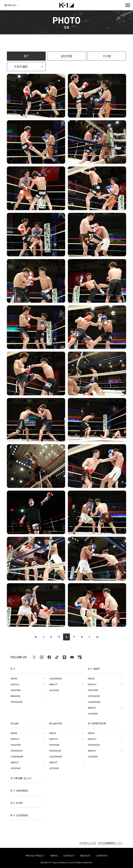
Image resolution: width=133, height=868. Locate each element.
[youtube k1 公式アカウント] (72, 657)
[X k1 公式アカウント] (34, 657)
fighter (16, 690)
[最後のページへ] (97, 637)
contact (69, 856)
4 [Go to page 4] (51, 637)
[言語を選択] (10, 5)
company (102, 856)
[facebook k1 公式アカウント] (49, 657)
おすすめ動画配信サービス (110, 843)
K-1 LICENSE (19, 815)
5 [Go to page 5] (59, 637)
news (14, 679)
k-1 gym (17, 803)
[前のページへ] (36, 637)
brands (16, 696)
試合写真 (66, 56)
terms (54, 856)
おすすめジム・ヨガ (88, 843)
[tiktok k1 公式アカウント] (57, 657)
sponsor (17, 702)
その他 (107, 56)
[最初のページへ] (44, 637)
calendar (55, 679)
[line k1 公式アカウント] (64, 657)
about (53, 684)
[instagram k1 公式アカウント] (42, 657)
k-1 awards (19, 791)
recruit (85, 856)
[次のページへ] (89, 637)
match (15, 684)
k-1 (21, 778)
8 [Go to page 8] (82, 637)
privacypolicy (35, 856)
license (54, 690)
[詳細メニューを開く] (128, 5)
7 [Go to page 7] (74, 637)
